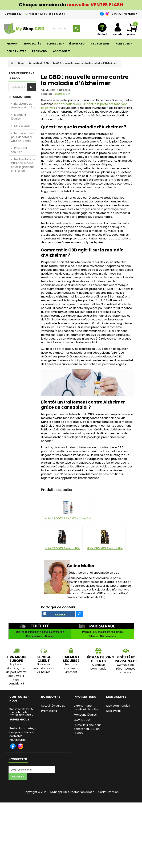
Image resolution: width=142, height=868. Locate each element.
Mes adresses (115, 723)
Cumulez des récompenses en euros (126, 676)
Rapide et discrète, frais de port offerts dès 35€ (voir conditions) (16, 681)
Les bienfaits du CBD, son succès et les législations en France (23, 165)
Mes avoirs (113, 718)
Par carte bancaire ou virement (71, 676)
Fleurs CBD (55, 44)
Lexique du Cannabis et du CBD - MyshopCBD (87, 806)
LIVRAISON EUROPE (16, 666)
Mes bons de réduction (115, 739)
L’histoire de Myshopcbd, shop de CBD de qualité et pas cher (86, 791)
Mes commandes (118, 713)
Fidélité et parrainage (126, 666)
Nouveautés (33, 44)
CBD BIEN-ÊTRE (16, 51)
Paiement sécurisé (19, 150)
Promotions (49, 718)
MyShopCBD (59, 857)
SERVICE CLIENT (44, 666)
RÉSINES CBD (77, 44)
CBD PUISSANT (100, 44)
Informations (20, 97)
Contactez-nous (14, 14)
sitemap (47, 734)
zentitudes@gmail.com (27, 741)
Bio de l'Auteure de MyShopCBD (86, 778)
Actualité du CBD (39, 63)
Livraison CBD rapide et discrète (23, 106)
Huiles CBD (123, 44)
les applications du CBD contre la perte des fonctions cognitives (84, 106)
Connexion (131, 14)
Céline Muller (81, 566)
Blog (21, 63)
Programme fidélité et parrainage (87, 769)
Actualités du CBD (53, 713)
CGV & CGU (22, 126)
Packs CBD (39, 51)
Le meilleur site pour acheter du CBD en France (23, 137)
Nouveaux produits (54, 723)
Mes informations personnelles (118, 730)
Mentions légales (19, 117)
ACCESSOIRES (62, 51)
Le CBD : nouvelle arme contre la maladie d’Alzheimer (85, 63)
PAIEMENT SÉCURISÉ (71, 666)
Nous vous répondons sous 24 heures (44, 676)
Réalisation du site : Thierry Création (94, 857)
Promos (12, 44)
